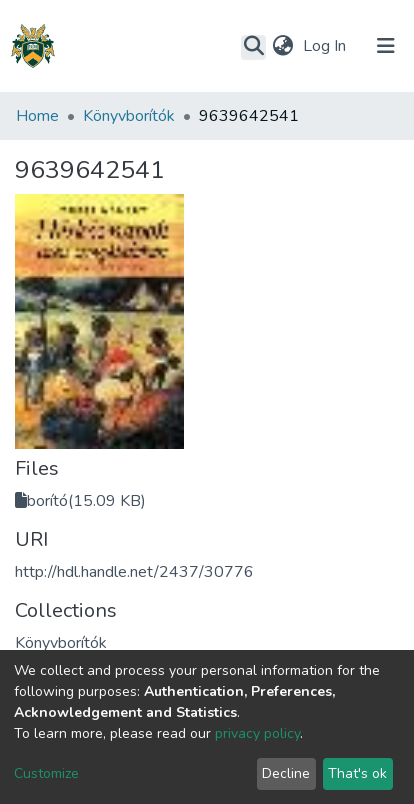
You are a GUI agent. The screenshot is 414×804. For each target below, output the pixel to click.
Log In (326, 46)
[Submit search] (253, 47)
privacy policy (257, 733)
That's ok (357, 773)
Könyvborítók (129, 116)
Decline (286, 773)
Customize (46, 773)
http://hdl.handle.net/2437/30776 (134, 572)
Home (37, 116)
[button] (282, 46)
